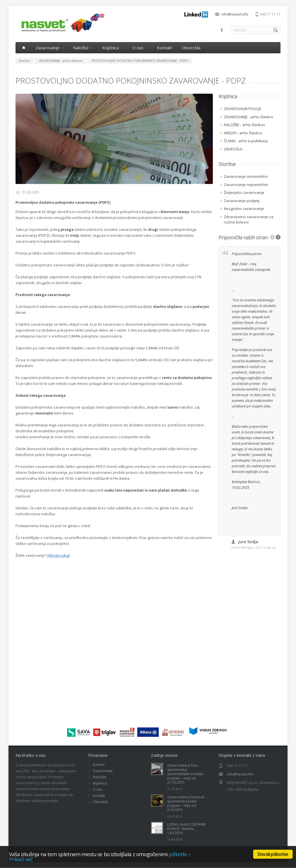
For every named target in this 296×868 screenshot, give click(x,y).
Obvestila (191, 48)
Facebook (222, 30)
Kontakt (165, 48)
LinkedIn (196, 14)
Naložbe (83, 48)
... (233, 290)
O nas (140, 48)
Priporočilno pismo (247, 254)
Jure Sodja (240, 508)
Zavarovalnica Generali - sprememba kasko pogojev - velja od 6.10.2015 (187, 803)
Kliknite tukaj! (59, 555)
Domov (99, 765)
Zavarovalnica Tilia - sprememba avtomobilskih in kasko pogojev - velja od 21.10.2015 (185, 774)
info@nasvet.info (235, 14)
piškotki (177, 854)
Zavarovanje (49, 48)
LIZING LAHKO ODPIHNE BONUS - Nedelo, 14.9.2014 (186, 829)
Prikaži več (21, 859)
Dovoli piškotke (273, 854)
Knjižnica (112, 48)
